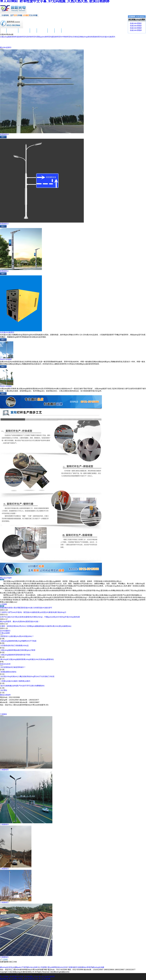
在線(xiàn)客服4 (136, 30)
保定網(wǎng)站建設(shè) (60, 972)
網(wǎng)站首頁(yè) (7, 967)
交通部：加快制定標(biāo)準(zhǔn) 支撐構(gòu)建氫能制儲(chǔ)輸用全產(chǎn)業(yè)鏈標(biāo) (36, 626)
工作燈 (14, 962)
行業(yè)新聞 (5, 633)
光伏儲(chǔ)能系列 (108, 37)
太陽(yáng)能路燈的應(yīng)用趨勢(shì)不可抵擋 (18, 641)
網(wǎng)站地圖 (98, 967)
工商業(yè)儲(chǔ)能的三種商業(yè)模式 (15, 681)
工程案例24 (4, 824)
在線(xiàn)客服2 (136, 26)
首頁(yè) (3, 32)
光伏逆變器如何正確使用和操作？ (13, 667)
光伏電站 (4, 690)
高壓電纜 (3, 962)
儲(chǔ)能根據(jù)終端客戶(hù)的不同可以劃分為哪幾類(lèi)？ (22, 686)
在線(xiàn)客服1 (136, 23)
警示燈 (9, 962)
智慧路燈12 (4, 224)
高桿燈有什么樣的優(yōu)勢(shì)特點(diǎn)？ (17, 636)
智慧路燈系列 (96, 37)
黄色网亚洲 (4, 979)
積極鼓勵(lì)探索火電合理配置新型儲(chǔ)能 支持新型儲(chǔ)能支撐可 (26, 608)
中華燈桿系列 (67, 37)
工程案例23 (4, 869)
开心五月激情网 (45, 979)
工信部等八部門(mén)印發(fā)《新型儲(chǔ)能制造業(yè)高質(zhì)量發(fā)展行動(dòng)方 (33, 612)
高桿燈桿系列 (32, 37)
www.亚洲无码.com (31, 979)
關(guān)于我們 (12, 32)
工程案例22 (4, 902)
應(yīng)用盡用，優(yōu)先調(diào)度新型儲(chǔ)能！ (20, 622)
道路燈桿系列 (21, 37)
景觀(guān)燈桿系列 (44, 37)
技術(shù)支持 (42, 32)
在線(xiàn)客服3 (136, 28)
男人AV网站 (13, 979)
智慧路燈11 (4, 271)
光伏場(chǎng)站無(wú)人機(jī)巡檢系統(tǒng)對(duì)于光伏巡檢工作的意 (27, 676)
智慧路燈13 (4, 134)
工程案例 (51, 32)
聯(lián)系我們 (67, 32)
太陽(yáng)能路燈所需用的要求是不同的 (15, 655)
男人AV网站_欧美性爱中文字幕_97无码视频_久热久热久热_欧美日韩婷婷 (27, 976)
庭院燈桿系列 (57, 37)
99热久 (21, 979)
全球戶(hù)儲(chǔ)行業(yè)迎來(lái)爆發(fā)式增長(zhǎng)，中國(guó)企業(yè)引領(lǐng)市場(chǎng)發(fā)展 (40, 617)
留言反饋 (58, 32)
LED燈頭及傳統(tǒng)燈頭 (81, 37)
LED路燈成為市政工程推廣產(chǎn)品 (15, 646)
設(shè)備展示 (5, 631)
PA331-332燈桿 (6, 386)
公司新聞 (33, 32)
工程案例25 (4, 770)
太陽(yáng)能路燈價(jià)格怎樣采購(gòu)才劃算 (18, 650)
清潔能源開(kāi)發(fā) (8, 672)
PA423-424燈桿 (6, 359)
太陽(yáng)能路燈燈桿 (8, 37)
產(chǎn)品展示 (24, 32)
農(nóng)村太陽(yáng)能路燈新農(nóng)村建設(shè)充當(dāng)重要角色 (27, 659)
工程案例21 (4, 957)
